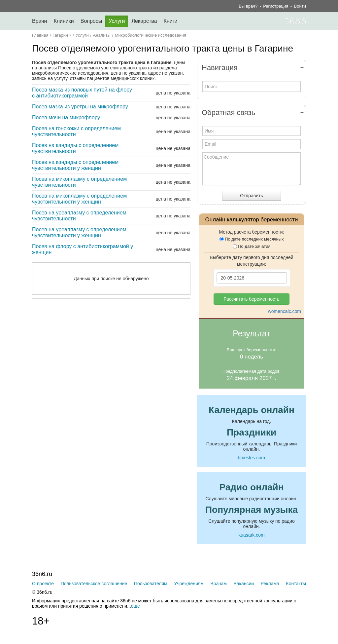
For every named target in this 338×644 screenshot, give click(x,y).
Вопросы (91, 21)
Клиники (64, 21)
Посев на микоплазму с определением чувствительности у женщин (79, 199)
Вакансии (244, 584)
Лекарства (144, 21)
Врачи (39, 21)
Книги (171, 21)
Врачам (219, 584)
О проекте (43, 584)
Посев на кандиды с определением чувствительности (75, 148)
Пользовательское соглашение (94, 584)
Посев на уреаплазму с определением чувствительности (79, 216)
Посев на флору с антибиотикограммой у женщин (83, 249)
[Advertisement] (128, 372)
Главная (40, 35)
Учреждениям (189, 584)
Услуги (117, 21)
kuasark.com (251, 535)
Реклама (270, 584)
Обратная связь (228, 113)
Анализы (102, 35)
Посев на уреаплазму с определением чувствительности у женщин (79, 232)
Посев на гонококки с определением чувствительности (76, 131)
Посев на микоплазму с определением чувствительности (79, 182)
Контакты (296, 584)
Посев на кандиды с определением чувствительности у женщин (75, 165)
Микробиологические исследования (151, 35)
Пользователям (151, 584)
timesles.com (252, 458)
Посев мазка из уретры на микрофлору (80, 107)
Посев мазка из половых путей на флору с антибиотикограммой (82, 93)
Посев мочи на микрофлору (66, 117)
